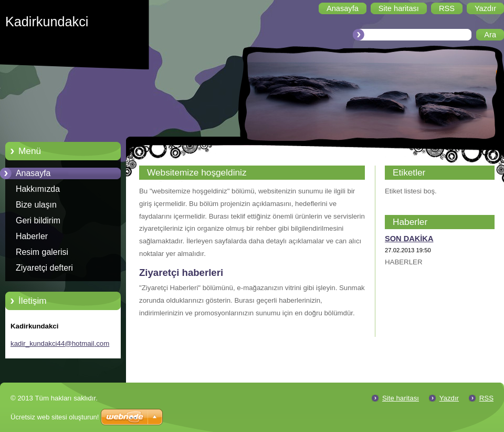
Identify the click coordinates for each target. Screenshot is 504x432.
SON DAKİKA (409, 239)
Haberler (32, 236)
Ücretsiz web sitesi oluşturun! (55, 417)
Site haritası (401, 398)
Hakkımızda (38, 189)
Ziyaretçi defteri (44, 268)
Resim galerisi (42, 252)
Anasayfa (33, 173)
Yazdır (449, 398)
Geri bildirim (38, 220)
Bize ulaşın (36, 205)
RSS (486, 398)
